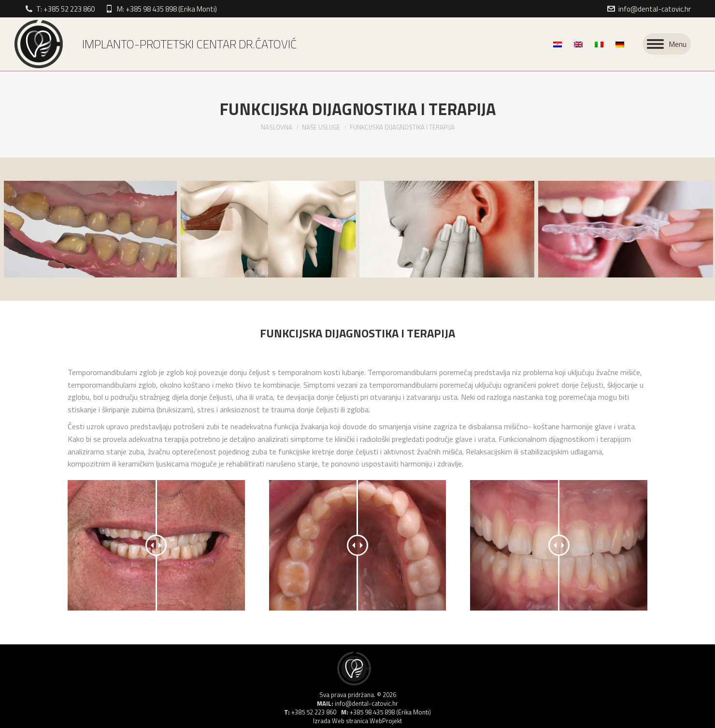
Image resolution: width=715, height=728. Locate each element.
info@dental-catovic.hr (655, 9)
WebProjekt (386, 721)
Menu (678, 44)
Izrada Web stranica (341, 721)
